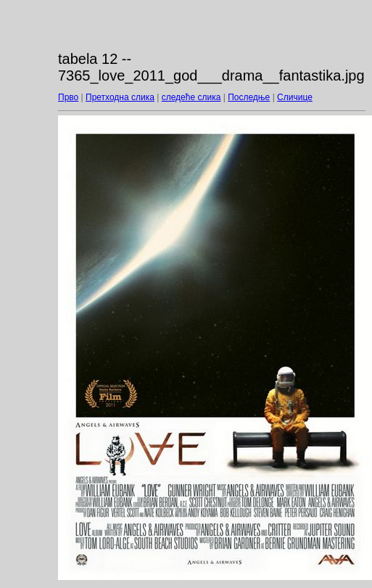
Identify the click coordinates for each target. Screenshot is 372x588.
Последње (249, 97)
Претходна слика (120, 97)
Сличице (295, 97)
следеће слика (191, 97)
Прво (68, 97)
